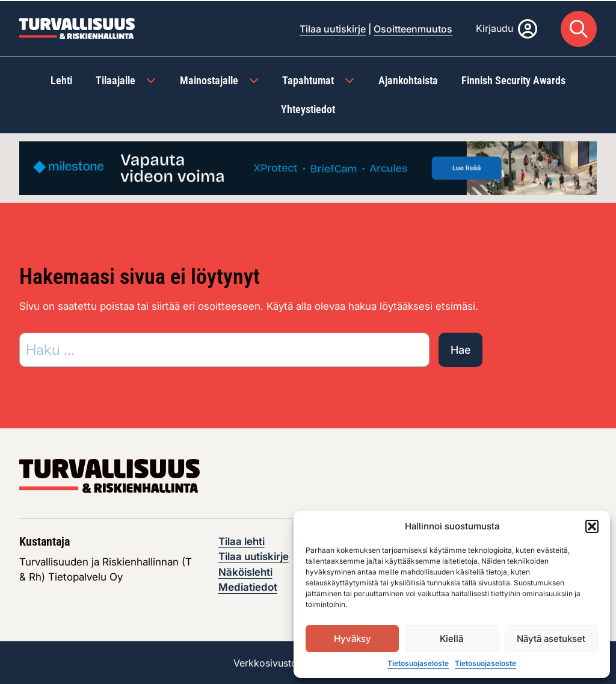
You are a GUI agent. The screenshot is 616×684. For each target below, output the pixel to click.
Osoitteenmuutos (413, 28)
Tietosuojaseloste (418, 663)
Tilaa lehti (242, 540)
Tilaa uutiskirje (333, 28)
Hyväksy (353, 639)
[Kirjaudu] (507, 28)
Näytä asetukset (551, 639)
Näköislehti (245, 571)
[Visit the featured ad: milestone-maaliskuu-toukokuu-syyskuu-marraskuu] (308, 166)
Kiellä (451, 639)
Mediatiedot (248, 587)
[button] (592, 526)
